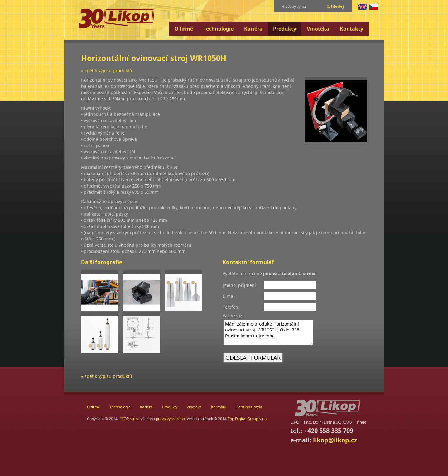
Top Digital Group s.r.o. (248, 419)
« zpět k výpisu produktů (107, 71)
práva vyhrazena (170, 419)
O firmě (184, 29)
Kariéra (253, 29)
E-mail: (230, 296)
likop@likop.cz (335, 440)
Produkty (285, 29)
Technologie (219, 29)
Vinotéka (318, 29)
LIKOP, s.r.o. (129, 419)
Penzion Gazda (249, 407)
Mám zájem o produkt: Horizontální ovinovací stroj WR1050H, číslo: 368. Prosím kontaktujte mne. (268, 333)
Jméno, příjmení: (240, 285)
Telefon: (231, 307)
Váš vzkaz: (233, 315)
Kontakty (352, 29)
